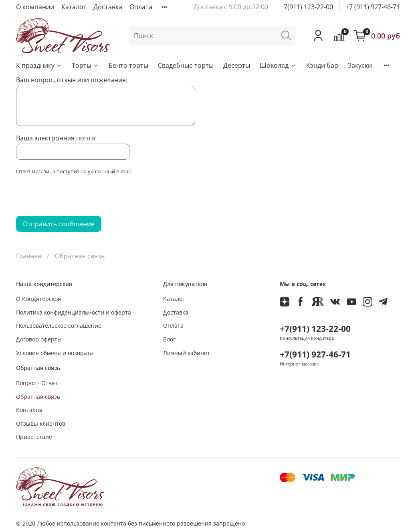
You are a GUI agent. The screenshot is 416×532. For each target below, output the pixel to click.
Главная (29, 256)
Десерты (237, 65)
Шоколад (278, 65)
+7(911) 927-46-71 (315, 354)
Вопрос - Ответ (37, 383)
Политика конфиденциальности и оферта (74, 312)
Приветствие (34, 437)
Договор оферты (39, 339)
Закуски (360, 65)
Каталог (74, 7)
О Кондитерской (39, 299)
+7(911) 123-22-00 (307, 7)
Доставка (108, 7)
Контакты (29, 410)
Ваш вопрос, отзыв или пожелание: (72, 80)
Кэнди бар (322, 65)
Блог (169, 339)
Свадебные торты (186, 65)
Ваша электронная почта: (56, 138)
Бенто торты (128, 65)
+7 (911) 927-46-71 (373, 7)
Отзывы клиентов (41, 423)
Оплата (141, 7)
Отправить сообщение (59, 224)
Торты (85, 65)
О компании (35, 7)
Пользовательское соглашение (59, 326)
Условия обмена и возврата (55, 353)
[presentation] (77, 198)
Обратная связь (38, 397)
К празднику (39, 65)
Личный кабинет (187, 353)
